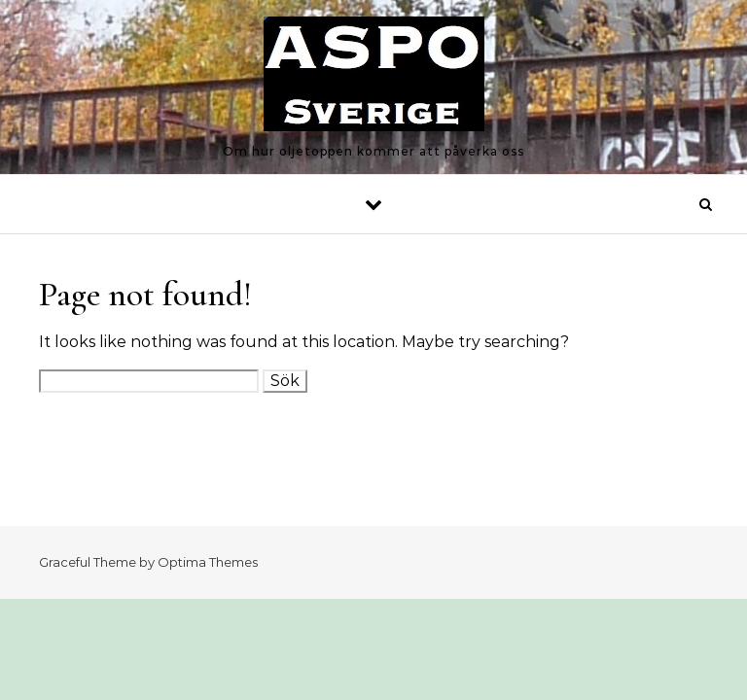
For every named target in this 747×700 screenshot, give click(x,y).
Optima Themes (208, 562)
